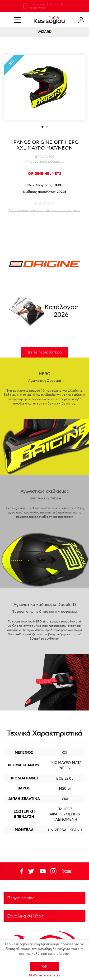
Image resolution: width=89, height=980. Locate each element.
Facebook (19, 871)
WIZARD (44, 32)
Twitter (43, 871)
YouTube (31, 871)
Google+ (54, 871)
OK (45, 967)
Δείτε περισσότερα (45, 352)
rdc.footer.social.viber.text (67, 871)
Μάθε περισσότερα (44, 975)
